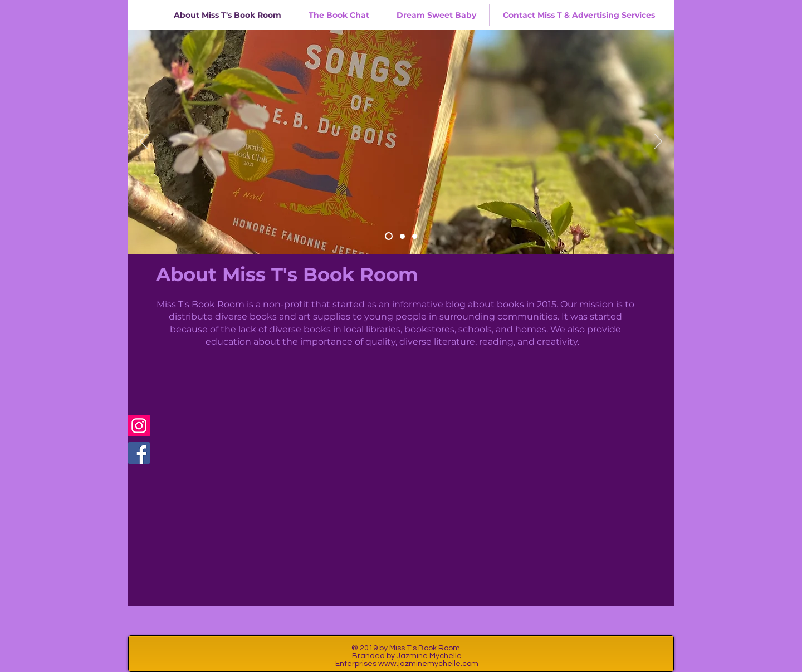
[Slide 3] (415, 236)
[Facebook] (139, 453)
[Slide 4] (389, 236)
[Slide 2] (402, 236)
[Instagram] (139, 426)
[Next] (658, 142)
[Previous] (144, 142)
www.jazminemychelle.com (428, 664)
